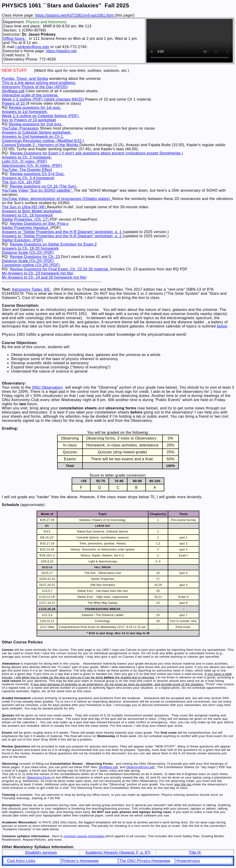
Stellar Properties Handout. (26, 228)
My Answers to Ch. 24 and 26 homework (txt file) (44, 277)
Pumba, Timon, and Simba (25, 79)
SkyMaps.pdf (13, 91)
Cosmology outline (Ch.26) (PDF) (31, 265)
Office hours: (15, 39)
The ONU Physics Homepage (145, 861)
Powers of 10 (14, 103)
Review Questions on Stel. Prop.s (39, 224)
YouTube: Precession (20, 128)
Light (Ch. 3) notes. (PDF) (24, 161)
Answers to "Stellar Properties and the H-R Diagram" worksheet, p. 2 (62, 236)
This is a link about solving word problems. (39, 83)
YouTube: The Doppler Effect (27, 170)
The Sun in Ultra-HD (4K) (24, 207)
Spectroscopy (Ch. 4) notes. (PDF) (32, 166)
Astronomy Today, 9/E (32, 289)
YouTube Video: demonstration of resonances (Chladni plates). (57, 199)
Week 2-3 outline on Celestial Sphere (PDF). (41, 116)
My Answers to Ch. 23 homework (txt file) (38, 273)
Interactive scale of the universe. (30, 95)
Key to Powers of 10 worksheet (29, 120)
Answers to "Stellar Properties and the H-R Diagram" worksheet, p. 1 (62, 232)
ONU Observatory (48, 387)
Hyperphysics (188, 861)
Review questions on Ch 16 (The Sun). (44, 186)
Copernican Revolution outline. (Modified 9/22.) (43, 141)
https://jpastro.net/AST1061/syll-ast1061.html (75, 15)
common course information (84, 836)
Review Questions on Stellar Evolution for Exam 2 (53, 244)
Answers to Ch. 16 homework (27, 215)
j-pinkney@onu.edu (32, 47)
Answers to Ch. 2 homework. (27, 157)
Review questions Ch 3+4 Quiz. (37, 174)
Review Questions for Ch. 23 (35, 257)
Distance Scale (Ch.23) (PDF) (28, 253)
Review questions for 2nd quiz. (36, 124)
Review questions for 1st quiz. (35, 108)
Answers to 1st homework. (25, 112)
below (222, 326)
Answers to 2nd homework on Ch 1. (33, 137)
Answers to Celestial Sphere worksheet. (37, 132)
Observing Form (39, 777)
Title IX (195, 852)
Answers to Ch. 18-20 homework (30, 248)
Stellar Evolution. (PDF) (22, 240)
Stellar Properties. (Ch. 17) (26, 219)
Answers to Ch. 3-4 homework (28, 178)
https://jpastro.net (61, 51)
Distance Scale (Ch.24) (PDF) (28, 261)
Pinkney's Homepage (80, 861)
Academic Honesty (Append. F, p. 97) (118, 852)
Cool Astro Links (21, 861)
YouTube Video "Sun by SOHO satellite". (38, 190)
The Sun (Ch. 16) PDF (21, 182)
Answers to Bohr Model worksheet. (32, 211)
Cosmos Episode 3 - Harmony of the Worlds (41, 145)
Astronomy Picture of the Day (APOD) (35, 87)
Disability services (41, 852)
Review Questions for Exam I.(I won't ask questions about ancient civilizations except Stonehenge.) (96, 153)
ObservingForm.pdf (141, 767)
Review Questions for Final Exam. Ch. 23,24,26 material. (60, 269)
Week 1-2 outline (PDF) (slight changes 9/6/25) (43, 99)
